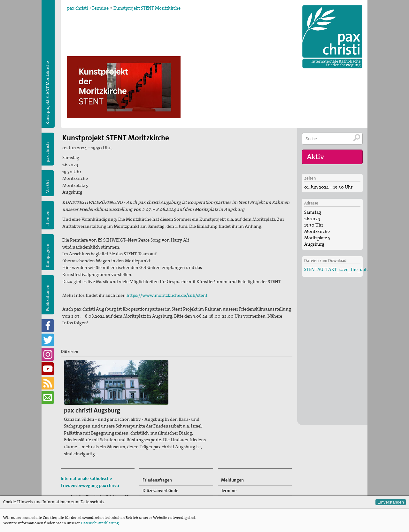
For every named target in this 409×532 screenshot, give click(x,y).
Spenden (230, 477)
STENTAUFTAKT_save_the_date (336, 268)
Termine (100, 8)
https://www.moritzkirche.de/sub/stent (167, 295)
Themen (47, 218)
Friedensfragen (157, 435)
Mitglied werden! (238, 456)
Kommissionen (157, 456)
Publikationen (47, 298)
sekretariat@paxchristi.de (96, 478)
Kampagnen (47, 255)
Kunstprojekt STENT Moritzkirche (147, 8)
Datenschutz (73, 491)
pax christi (77, 8)
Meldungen (232, 435)
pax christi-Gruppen (162, 466)
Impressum (72, 485)
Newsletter (232, 487)
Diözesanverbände (160, 446)
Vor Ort (47, 186)
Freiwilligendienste (240, 466)
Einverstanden (391, 502)
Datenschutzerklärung (100, 523)
